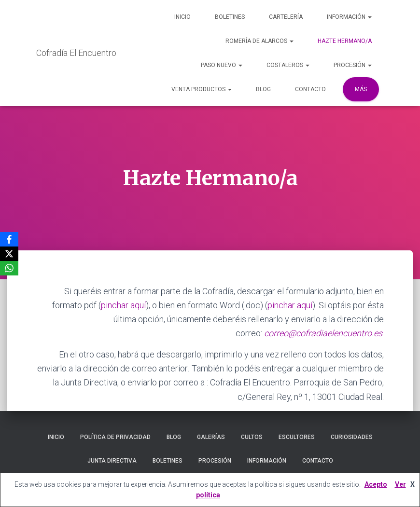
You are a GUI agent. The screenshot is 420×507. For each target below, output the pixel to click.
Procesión (353, 65)
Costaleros (288, 65)
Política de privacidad (115, 437)
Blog (263, 89)
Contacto (310, 89)
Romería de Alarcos (259, 41)
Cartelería (286, 17)
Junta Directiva (112, 461)
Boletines (230, 17)
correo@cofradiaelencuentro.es (323, 333)
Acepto (376, 484)
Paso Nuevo (222, 65)
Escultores (297, 437)
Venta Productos (202, 89)
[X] (9, 254)
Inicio (182, 17)
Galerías (211, 437)
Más (361, 89)
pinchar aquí (123, 305)
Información (349, 17)
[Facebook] (9, 239)
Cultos (252, 437)
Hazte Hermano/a (345, 41)
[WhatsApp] (9, 268)
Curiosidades (352, 437)
